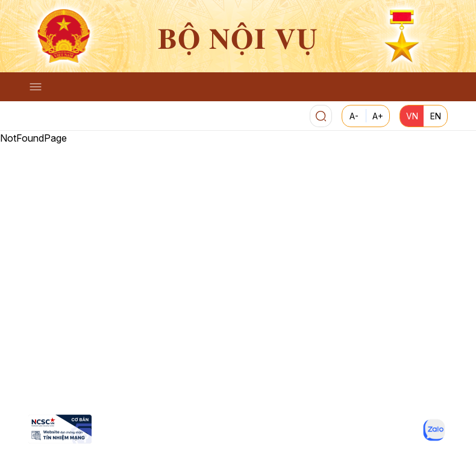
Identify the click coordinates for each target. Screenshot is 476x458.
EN (436, 116)
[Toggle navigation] (36, 87)
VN (412, 116)
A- (354, 116)
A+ (378, 116)
